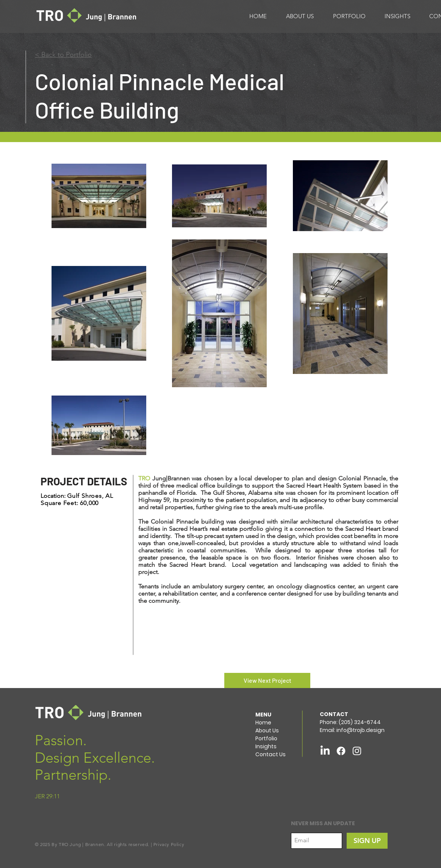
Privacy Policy (169, 844)
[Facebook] (341, 751)
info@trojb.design (360, 730)
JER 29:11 (47, 796)
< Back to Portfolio (63, 55)
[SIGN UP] (367, 841)
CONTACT (334, 714)
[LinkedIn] (325, 751)
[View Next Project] (267, 680)
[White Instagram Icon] (357, 751)
